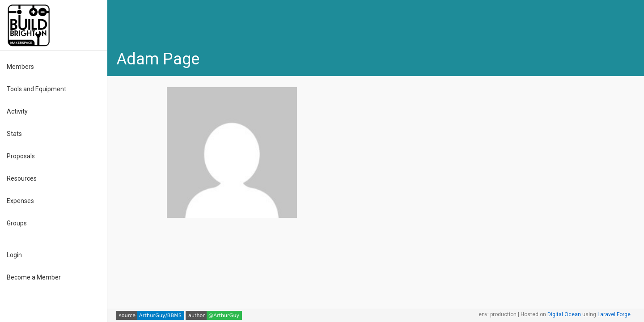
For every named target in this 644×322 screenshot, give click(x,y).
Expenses (20, 201)
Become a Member (34, 277)
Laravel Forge (614, 314)
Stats (14, 134)
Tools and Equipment (36, 89)
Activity (17, 111)
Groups (17, 223)
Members (20, 67)
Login (14, 255)
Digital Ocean (564, 314)
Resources (22, 178)
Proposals (21, 156)
